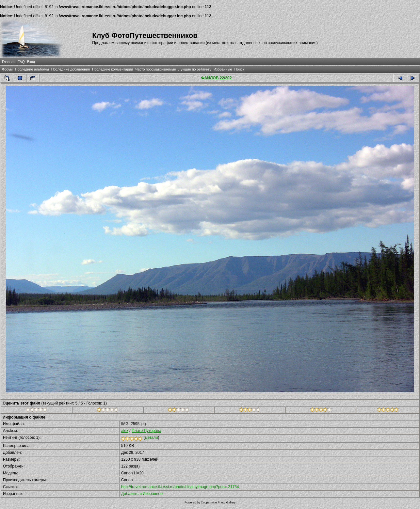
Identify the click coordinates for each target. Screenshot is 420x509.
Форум (7, 69)
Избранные (223, 69)
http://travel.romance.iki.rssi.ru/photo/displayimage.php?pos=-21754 (180, 487)
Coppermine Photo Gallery (218, 502)
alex (125, 431)
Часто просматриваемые (156, 69)
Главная (9, 62)
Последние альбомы (32, 69)
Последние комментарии (113, 69)
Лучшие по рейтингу (195, 69)
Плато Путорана (146, 431)
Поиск (239, 69)
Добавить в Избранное (142, 494)
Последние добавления (71, 69)
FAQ (21, 62)
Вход (31, 62)
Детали (151, 437)
